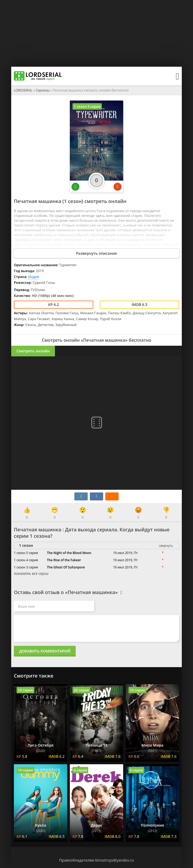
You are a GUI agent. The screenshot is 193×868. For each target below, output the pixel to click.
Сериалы (43, 90)
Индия (33, 277)
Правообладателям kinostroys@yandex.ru (97, 860)
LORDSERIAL (23, 90)
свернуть (166, 546)
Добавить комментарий (45, 651)
